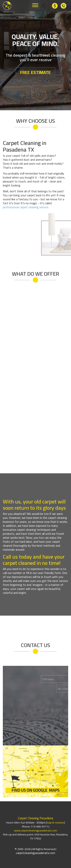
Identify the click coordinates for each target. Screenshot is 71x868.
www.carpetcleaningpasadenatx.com (35, 830)
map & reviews (55, 822)
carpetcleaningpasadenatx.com (35, 853)
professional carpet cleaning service (26, 207)
